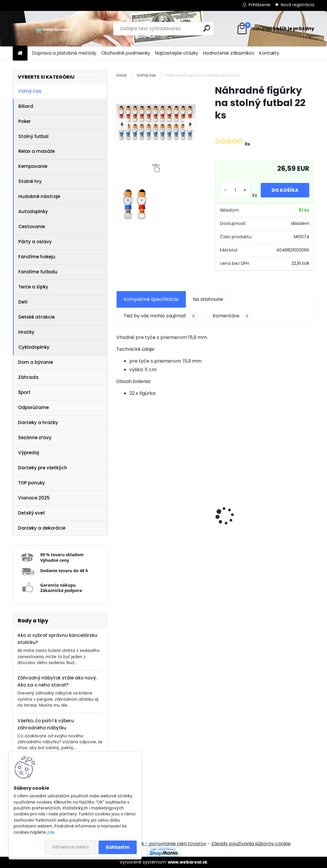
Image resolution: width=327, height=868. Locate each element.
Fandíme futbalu (38, 272)
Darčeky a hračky (38, 422)
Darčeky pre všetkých (43, 468)
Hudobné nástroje (39, 196)
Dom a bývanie (36, 362)
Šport (24, 392)
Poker (25, 121)
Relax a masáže (37, 151)
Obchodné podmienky (126, 53)
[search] (207, 28)
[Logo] (53, 29)
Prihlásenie (260, 5)
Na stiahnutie (208, 299)
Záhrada (28, 377)
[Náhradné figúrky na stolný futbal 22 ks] (156, 124)
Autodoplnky (33, 211)
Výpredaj (29, 453)
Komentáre (232, 316)
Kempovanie (33, 166)
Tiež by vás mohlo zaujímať (161, 316)
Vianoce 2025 (34, 498)
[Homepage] (20, 53)
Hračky (26, 332)
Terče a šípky (33, 287)
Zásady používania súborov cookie (251, 844)
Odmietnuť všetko (70, 847)
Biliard (26, 106)
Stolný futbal (33, 136)
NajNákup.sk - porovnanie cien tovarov (161, 844)
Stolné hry (30, 181)
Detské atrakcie (37, 317)
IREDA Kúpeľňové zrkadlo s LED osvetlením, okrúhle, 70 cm (155, 536)
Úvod (121, 75)
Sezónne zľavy (35, 438)
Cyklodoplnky (34, 347)
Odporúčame (33, 407)
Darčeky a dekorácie (42, 528)
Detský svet (32, 513)
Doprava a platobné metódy (64, 53)
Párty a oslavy (35, 242)
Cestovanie (32, 227)
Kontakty (269, 53)
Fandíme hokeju (37, 257)
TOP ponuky (32, 483)
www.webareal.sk (188, 862)
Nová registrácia (298, 5)
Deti (23, 302)
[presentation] (122, 124)
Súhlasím (118, 847)
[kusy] (234, 190)
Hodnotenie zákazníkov (229, 53)
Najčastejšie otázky (177, 53)
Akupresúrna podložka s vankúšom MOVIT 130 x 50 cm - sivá (262, 532)
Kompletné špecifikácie (151, 299)
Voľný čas (30, 91)
